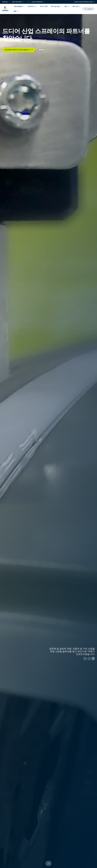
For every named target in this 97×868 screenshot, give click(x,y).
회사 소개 (77, 6)
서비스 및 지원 (56, 6)
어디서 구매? (44, 6)
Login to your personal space (84, 2)
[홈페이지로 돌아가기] (5, 9)
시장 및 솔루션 (19, 6)
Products (32, 6)
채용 (16, 11)
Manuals (6, 2)
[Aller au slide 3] (93, 659)
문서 (67, 6)
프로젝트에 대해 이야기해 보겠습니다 (19, 50)
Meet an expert (18, 2)
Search (88, 9)
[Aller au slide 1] (83, 659)
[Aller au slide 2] (88, 659)
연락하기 (42, 50)
